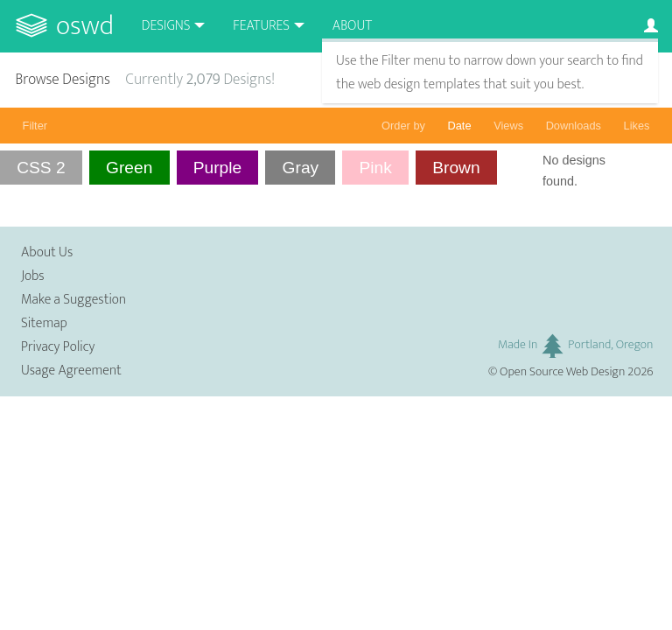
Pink (376, 168)
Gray (301, 168)
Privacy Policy (58, 347)
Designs (166, 26)
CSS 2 (41, 168)
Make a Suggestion (73, 300)
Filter (35, 126)
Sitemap (44, 323)
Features (261, 26)
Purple (217, 168)
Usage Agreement (71, 371)
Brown (456, 168)
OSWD (85, 26)
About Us (47, 252)
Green (129, 168)
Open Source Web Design (562, 372)
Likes (637, 126)
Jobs (33, 276)
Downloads (574, 126)
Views (508, 126)
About (352, 26)
